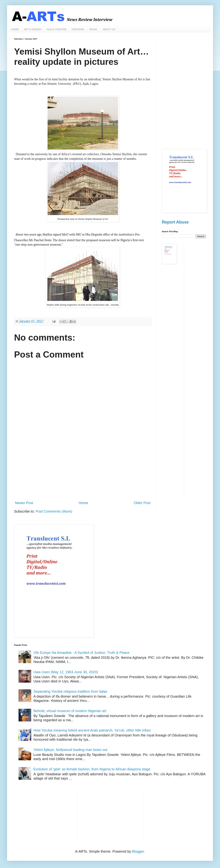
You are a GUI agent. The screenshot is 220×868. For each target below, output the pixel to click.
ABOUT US (109, 29)
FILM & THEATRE (56, 29)
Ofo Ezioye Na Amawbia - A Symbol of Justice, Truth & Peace (81, 653)
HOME (15, 29)
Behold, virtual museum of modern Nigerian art (70, 711)
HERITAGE (78, 29)
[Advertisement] (83, 469)
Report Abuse (175, 222)
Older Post (142, 503)
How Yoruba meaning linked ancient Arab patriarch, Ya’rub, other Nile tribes (92, 730)
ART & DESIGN (33, 29)
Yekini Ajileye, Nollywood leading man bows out (70, 750)
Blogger (138, 851)
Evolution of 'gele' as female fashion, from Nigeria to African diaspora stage (92, 769)
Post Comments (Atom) (54, 511)
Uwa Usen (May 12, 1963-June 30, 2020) (66, 672)
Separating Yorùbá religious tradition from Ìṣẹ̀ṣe (70, 691)
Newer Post (24, 503)
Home (83, 503)
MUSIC (93, 29)
